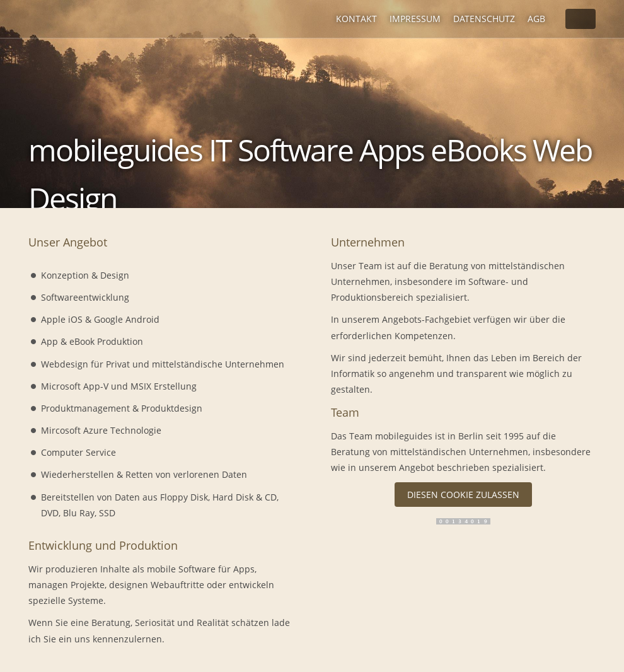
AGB (536, 19)
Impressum (415, 19)
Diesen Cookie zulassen (463, 495)
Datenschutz (484, 19)
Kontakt (356, 19)
